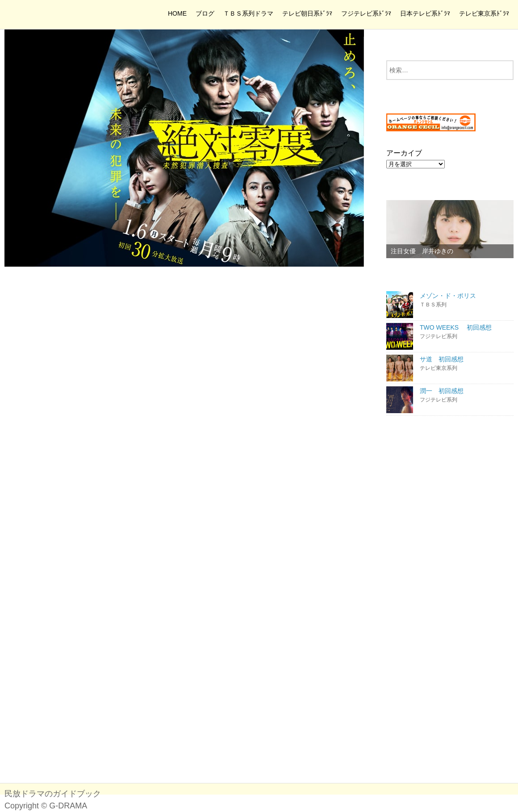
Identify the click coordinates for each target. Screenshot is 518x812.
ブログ (205, 13)
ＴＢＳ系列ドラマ (248, 13)
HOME (177, 13)
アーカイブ (404, 153)
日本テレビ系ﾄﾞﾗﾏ (425, 13)
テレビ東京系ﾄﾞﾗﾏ (484, 13)
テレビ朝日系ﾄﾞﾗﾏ (307, 13)
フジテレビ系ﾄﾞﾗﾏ (366, 13)
